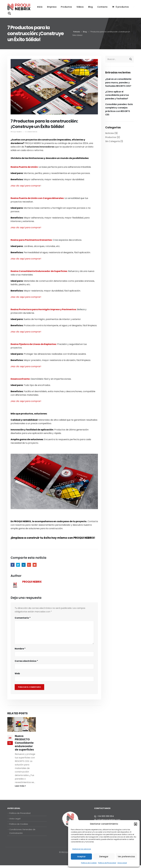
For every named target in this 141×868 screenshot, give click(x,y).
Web (17, 673)
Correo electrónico (26, 661)
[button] (136, 824)
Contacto (102, 7)
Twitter (18, 565)
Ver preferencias (126, 857)
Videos (80, 7)
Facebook (13, 565)
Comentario (23, 618)
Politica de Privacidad (107, 863)
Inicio (40, 7)
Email (35, 565)
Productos (66, 7)
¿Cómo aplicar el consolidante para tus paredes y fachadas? (117, 95)
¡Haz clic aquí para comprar (26, 186)
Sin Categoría (113, 141)
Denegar (104, 857)
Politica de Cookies (89, 863)
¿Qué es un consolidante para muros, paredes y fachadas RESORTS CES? (118, 82)
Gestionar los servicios (82, 849)
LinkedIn (24, 565)
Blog (90, 7)
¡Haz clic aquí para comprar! (26, 227)
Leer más (20, 786)
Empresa (52, 7)
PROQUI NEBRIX (16, 132)
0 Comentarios (31, 132)
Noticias (110, 133)
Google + (29, 565)
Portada (77, 32)
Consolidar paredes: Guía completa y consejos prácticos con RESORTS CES (119, 110)
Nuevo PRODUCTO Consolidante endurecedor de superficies (24, 743)
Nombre (20, 649)
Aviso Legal (122, 863)
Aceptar (81, 857)
